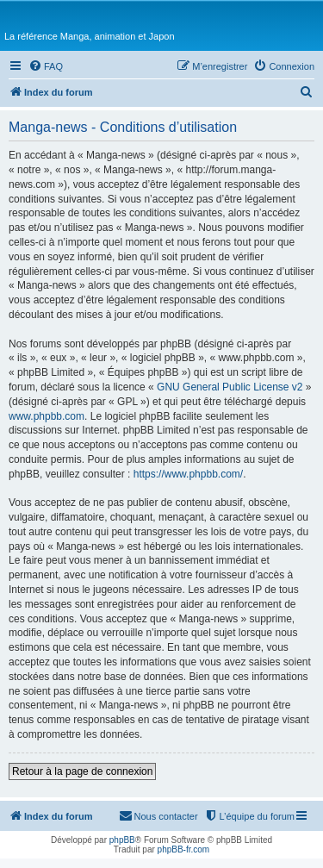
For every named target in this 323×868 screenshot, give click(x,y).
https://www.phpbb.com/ (188, 474)
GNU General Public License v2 (230, 387)
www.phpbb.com (47, 416)
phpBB (122, 840)
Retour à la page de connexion (82, 771)
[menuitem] (46, 66)
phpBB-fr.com (184, 849)
